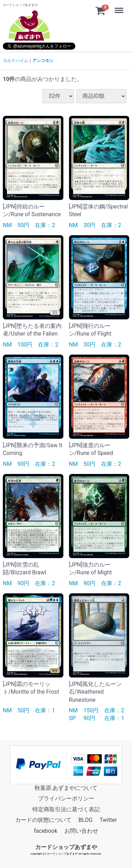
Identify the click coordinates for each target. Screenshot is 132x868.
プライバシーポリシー (66, 798)
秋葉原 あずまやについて (66, 788)
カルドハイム (15, 61)
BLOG (86, 820)
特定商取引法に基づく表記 (66, 809)
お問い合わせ (81, 830)
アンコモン (43, 61)
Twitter (108, 820)
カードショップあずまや (66, 847)
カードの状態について (43, 820)
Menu (120, 7)
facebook (45, 830)
